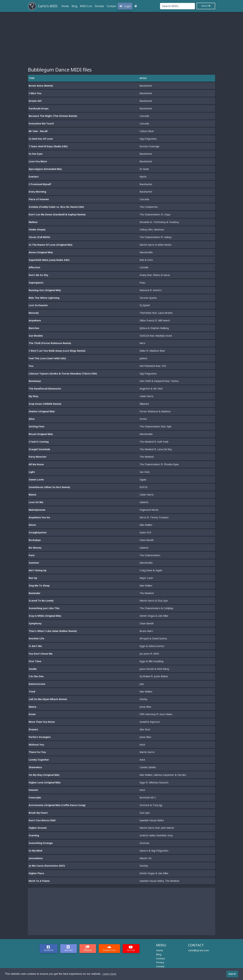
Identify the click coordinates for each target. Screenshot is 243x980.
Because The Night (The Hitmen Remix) (53, 116)
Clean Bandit (147, 540)
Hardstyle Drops (39, 108)
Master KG (146, 858)
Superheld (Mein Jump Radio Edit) (49, 260)
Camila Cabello (148, 767)
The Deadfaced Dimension (45, 389)
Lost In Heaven (38, 305)
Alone (32, 525)
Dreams (33, 729)
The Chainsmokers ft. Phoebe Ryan (159, 464)
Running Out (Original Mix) (45, 290)
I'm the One (36, 676)
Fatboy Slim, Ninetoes (152, 229)
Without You (36, 745)
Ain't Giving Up (38, 570)
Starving (34, 835)
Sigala (143, 480)
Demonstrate (37, 684)
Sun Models (36, 336)
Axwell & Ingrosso (150, 722)
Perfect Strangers (40, 737)
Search (206, 6)
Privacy (160, 962)
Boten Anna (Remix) (41, 86)
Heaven (33, 790)
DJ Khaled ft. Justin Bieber (154, 676)
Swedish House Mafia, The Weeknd (159, 881)
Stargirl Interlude (39, 449)
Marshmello (146, 252)
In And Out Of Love (41, 139)
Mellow (33, 222)
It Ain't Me (35, 646)
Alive (32, 419)
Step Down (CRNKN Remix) (45, 404)
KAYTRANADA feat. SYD (153, 366)
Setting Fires (37, 426)
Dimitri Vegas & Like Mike (154, 616)
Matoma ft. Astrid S (151, 290)
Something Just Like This (44, 608)
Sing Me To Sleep (39, 586)
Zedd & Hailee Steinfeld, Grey (156, 835)
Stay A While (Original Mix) (45, 616)
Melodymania (37, 510)
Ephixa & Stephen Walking (154, 328)
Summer (34, 563)
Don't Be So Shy (38, 275)
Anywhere (35, 320)
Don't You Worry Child (42, 820)
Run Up (33, 578)
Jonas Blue (145, 707)
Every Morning (37, 192)
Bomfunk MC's (148, 798)
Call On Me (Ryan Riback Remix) (48, 699)
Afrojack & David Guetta (153, 638)
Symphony (35, 623)
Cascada (144, 116)
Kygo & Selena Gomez (152, 646)
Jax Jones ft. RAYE (149, 654)
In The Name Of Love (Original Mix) (51, 245)
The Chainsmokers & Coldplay (156, 608)
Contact (111, 6)
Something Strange (41, 843)
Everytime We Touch (41, 123)
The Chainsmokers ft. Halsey (156, 237)
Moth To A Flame (39, 881)
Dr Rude (144, 169)
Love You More (38, 161)
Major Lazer (146, 578)
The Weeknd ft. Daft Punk (154, 442)
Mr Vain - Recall (38, 131)
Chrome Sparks (148, 298)
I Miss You (35, 93)
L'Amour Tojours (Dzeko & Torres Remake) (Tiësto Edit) (63, 374)
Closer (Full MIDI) (39, 237)
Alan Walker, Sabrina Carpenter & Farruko (163, 775)
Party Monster (38, 457)
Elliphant (144, 404)
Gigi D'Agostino (148, 139)
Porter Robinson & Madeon (155, 411)
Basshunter (146, 86)
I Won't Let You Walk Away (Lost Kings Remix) (57, 351)
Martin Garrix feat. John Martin (157, 828)
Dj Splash (145, 305)
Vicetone (144, 843)
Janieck (143, 358)
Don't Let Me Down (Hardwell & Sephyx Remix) (57, 214)
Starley (143, 699)
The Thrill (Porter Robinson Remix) (50, 343)
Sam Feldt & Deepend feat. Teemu (159, 381)
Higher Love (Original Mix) (45, 782)
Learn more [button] (109, 974)
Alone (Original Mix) (41, 252)
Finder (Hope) (37, 229)
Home (65, 6)
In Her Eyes (36, 154)
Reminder (35, 593)
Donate (99, 6)
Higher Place (36, 873)
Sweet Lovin (36, 480)
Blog (74, 6)
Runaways (35, 381)
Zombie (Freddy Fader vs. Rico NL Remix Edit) (56, 207)
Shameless (35, 767)
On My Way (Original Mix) (44, 775)
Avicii (142, 745)
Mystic (143, 177)
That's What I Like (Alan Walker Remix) (53, 631)
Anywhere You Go (39, 517)
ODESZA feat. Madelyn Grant (156, 336)
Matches (34, 328)
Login (125, 6)
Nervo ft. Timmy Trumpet (154, 517)
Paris (32, 555)
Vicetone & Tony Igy (151, 805)
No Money (35, 548)
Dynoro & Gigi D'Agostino (154, 851)
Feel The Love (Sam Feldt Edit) (47, 358)
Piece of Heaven (39, 199)
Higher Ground (38, 828)
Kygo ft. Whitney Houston (154, 782)
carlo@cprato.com (199, 950)
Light (32, 472)
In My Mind (35, 851)
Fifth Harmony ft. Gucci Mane (156, 714)
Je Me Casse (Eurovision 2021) (47, 866)
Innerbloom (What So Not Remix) (49, 487)
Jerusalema (36, 858)
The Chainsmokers (150, 555)
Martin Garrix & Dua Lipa (154, 601)
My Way (33, 396)
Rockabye (35, 540)
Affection (34, 267)
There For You (37, 752)
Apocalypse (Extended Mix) (45, 169)
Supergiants (36, 283)
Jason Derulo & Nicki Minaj (154, 669)
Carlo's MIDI (48, 6)
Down (32, 714)
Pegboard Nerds (149, 510)
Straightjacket (38, 532)
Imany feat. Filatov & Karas (155, 275)
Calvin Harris (147, 396)
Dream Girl (35, 101)
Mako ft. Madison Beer (152, 351)
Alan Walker (146, 525)
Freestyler (35, 798)
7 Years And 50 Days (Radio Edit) (48, 146)
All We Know (36, 464)
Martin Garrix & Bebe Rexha (155, 245)
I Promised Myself (40, 184)
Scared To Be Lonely (41, 601)
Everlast (34, 177)
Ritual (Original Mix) (41, 434)
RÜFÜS (144, 487)
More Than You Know (42, 722)
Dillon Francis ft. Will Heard (155, 320)
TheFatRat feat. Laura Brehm (156, 313)
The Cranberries (149, 207)
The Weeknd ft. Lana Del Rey (156, 449)
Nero (142, 343)
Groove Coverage (149, 146)
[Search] (177, 6)
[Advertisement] (122, 37)
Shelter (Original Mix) (42, 411)
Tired (32, 692)
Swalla (33, 669)
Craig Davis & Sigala (151, 570)
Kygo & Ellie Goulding (151, 661)
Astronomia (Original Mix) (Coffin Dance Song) (57, 805)
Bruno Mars (146, 631)
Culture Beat (147, 131)
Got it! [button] (232, 974)
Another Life (36, 638)
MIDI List (86, 6)
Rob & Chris (146, 260)
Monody (34, 313)
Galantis (144, 502)
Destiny (144, 866)
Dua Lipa (145, 813)
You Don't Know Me (41, 654)
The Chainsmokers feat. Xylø (155, 426)
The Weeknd (147, 457)
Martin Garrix (147, 752)
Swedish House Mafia (152, 820)
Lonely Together (39, 760)
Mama (32, 707)
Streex (143, 419)
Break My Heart (38, 813)
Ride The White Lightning (44, 298)
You (31, 366)
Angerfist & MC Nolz (151, 389)
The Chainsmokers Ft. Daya (155, 214)
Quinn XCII (145, 532)
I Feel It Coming (39, 442)
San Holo (145, 472)
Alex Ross (145, 729)
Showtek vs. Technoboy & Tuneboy (159, 222)
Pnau (142, 283)
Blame (32, 495)
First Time (35, 661)
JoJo (142, 684)
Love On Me (36, 502)
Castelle (144, 267)
